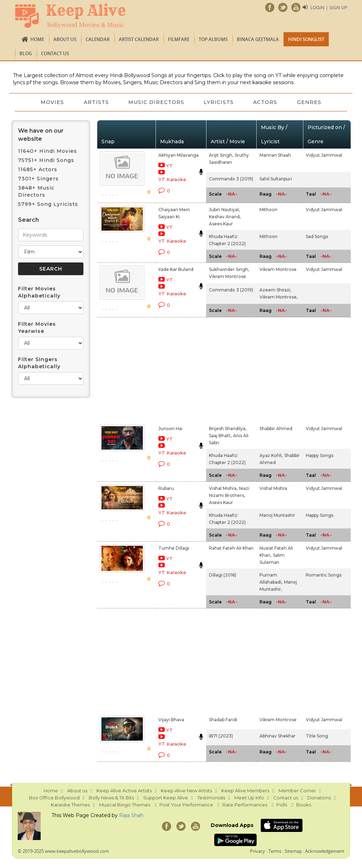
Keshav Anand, (225, 217)
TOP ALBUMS (213, 39)
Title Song (317, 736)
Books (304, 805)
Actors (266, 102)
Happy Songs (320, 455)
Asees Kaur (221, 224)
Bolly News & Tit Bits (111, 798)
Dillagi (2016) (223, 575)
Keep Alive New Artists (186, 791)
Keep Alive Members (245, 791)
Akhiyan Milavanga (179, 155)
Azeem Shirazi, (275, 290)
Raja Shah (131, 815)
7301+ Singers (38, 179)
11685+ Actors (38, 169)
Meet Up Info (249, 798)
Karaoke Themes (70, 805)
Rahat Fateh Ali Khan (231, 548)
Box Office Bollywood (54, 798)
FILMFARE (179, 39)
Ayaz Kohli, (271, 455)
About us (65, 39)
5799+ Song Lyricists (48, 204)
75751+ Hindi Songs (46, 160)
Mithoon (268, 210)
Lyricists (219, 102)
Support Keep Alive (166, 798)
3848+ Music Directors (36, 191)
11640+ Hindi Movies (48, 151)
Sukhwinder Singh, (229, 269)
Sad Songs (317, 236)
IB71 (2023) (221, 736)
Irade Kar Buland (176, 269)
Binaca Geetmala (258, 39)
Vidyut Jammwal (324, 155)
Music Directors (156, 102)
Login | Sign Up (329, 7)
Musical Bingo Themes (125, 805)
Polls (282, 805)
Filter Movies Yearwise (37, 328)
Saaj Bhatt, (220, 436)
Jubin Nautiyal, (224, 210)
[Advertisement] (173, 370)
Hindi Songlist (306, 39)
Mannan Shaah (275, 155)
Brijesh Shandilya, (228, 429)
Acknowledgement (325, 851)
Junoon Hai (170, 429)
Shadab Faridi (223, 720)
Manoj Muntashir (277, 515)
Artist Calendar (139, 39)
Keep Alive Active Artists (124, 791)
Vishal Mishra (273, 488)
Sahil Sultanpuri (276, 179)
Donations (319, 798)
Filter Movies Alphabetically (39, 292)
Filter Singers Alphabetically (39, 363)
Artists (96, 102)
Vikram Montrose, (279, 297)
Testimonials (211, 798)
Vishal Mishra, (223, 488)
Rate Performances (245, 805)
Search (28, 220)
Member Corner (297, 791)
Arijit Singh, (221, 155)
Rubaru (166, 488)
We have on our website (41, 135)
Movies (52, 102)
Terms (275, 851)
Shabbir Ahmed (276, 429)
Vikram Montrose (227, 276)
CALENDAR (98, 39)
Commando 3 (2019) (231, 179)
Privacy (258, 851)
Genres (310, 102)
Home (37, 39)
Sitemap (293, 851)
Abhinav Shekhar (278, 736)
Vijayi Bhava (171, 720)
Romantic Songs (324, 575)
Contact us (55, 53)
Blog (26, 53)
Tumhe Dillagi (174, 548)
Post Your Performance (186, 805)
